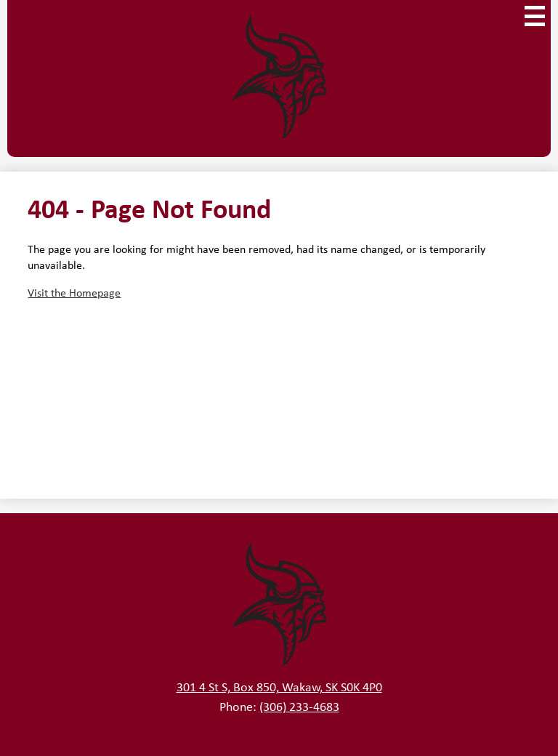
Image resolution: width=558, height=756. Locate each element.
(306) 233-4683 (299, 706)
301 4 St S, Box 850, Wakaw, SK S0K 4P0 (279, 686)
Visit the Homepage (74, 292)
